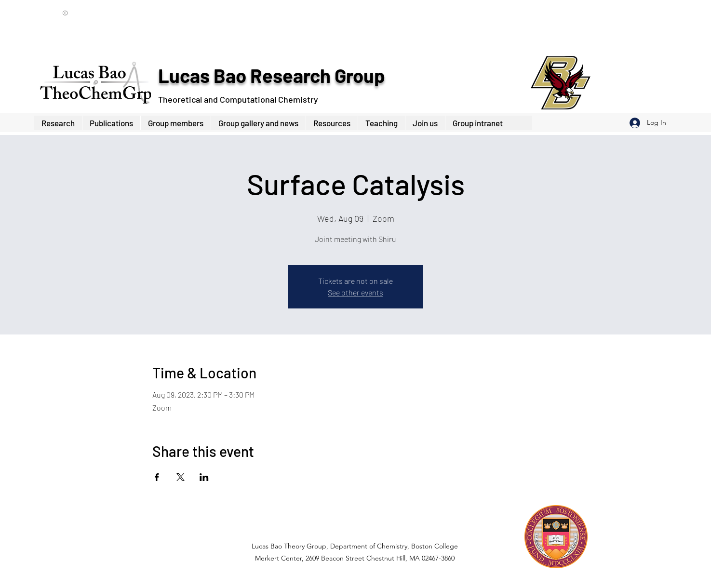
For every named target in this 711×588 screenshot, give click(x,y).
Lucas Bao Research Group (271, 75)
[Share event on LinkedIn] (204, 477)
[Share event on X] (181, 477)
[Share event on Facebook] (157, 477)
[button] (175, 123)
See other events (355, 292)
